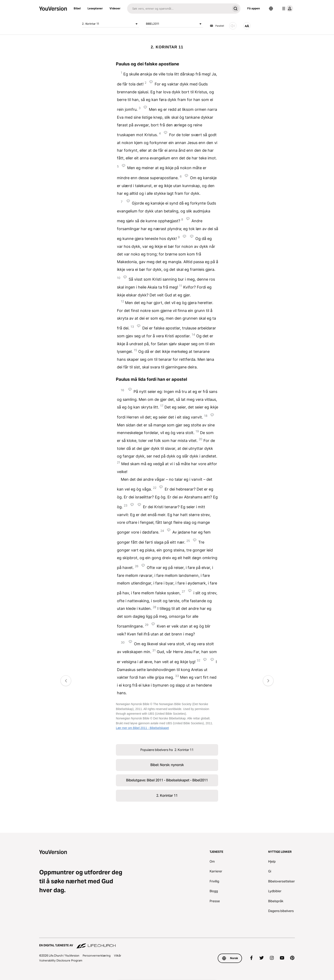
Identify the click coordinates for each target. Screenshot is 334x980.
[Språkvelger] (271, 9)
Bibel (77, 8)
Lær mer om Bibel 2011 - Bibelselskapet (142, 728)
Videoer (115, 8)
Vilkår (118, 955)
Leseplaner (95, 8)
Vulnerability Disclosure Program (61, 960)
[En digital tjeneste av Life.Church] (167, 943)
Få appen (254, 8)
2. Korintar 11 (111, 24)
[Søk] (179, 9)
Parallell (217, 26)
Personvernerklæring (97, 955)
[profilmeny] (287, 9)
